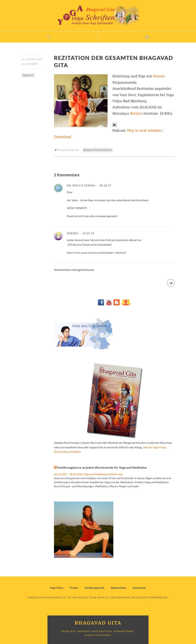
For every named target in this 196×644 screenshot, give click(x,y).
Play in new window (144, 131)
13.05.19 (88, 233)
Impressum (139, 588)
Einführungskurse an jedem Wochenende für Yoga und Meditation (102, 467)
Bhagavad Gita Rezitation (98, 150)
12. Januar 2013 (32, 59)
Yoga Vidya (56, 588)
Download (62, 137)
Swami (159, 76)
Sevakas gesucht (94, 588)
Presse (74, 588)
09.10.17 (105, 185)
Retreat (136, 114)
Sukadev (32, 64)
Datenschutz (118, 588)
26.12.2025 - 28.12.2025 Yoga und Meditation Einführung (88, 474)
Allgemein (28, 75)
